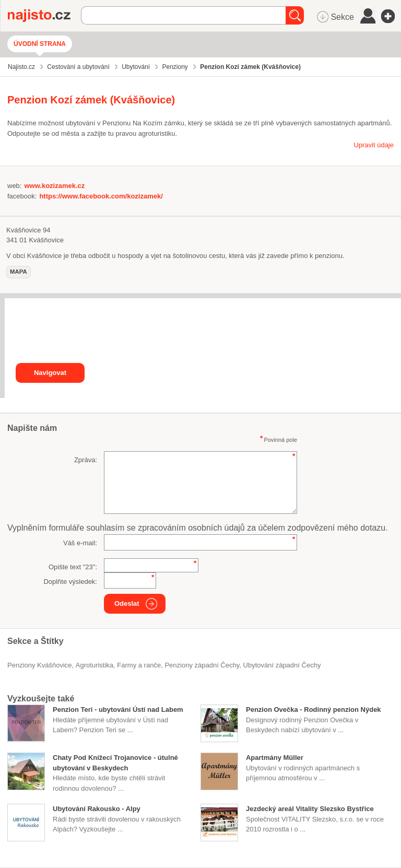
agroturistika (95, 665)
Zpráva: (86, 460)
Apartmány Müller (275, 758)
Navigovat (50, 373)
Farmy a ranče (139, 665)
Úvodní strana (40, 44)
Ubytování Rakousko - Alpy (97, 809)
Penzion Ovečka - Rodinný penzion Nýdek (314, 709)
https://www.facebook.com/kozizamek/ (101, 196)
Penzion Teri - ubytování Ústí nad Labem (118, 709)
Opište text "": (73, 567)
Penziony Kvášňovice (40, 665)
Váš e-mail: (80, 543)
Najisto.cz (44, 16)
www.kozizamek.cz (54, 186)
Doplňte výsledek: (70, 582)
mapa (19, 272)
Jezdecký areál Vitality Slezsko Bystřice (310, 809)
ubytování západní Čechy (282, 665)
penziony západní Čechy (202, 665)
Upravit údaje (374, 145)
